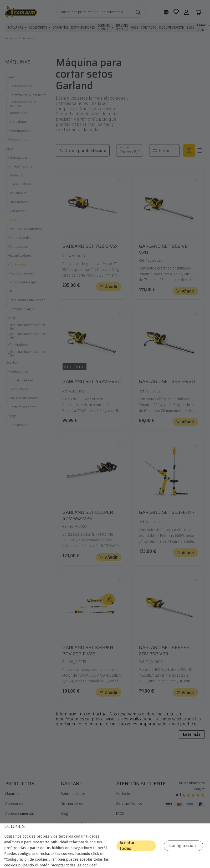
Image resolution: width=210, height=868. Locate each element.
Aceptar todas (143, 846)
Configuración (185, 846)
